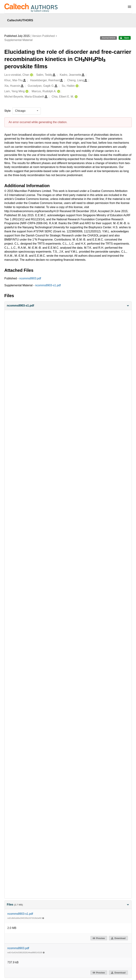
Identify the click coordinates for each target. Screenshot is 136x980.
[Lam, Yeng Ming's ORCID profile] (26, 91)
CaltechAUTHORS (20, 20)
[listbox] (27, 111)
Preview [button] (99, 938)
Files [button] (68, 905)
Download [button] (118, 938)
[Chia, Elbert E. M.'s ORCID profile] (76, 97)
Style (8, 111)
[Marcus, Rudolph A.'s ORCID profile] (58, 91)
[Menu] (129, 7)
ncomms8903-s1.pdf (48, 285)
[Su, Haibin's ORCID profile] (77, 86)
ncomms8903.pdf (30, 278)
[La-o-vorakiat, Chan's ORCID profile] (31, 75)
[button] (68, 306)
